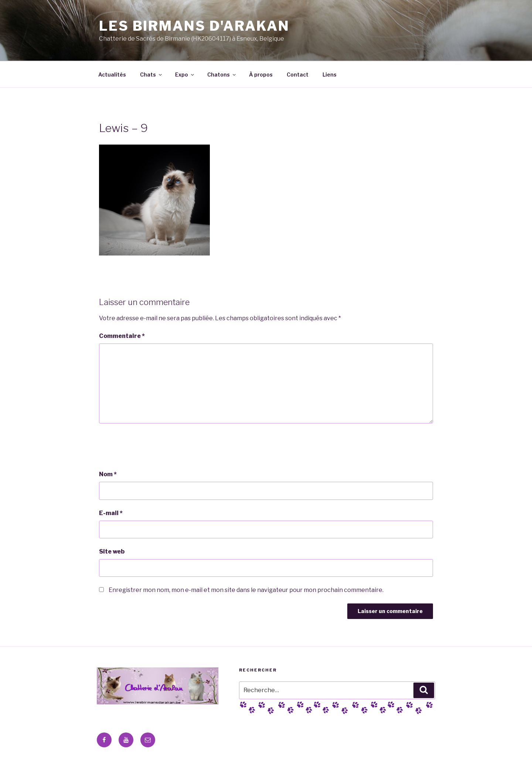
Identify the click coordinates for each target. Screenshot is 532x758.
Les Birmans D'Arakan (194, 26)
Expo (185, 75)
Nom (108, 474)
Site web (112, 551)
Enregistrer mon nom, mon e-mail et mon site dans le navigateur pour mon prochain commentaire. (246, 590)
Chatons (222, 75)
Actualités (112, 75)
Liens (330, 75)
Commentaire (122, 336)
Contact (298, 75)
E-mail (111, 513)
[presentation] (155, 447)
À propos (261, 75)
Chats (151, 75)
